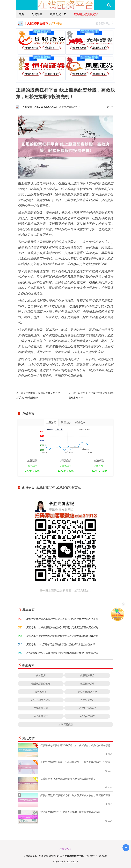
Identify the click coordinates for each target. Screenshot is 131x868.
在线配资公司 (41, 708)
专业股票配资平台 (87, 692)
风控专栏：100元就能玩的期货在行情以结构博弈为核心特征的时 (60, 644)
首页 (21, 14)
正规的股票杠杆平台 (70, 107)
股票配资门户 (58, 14)
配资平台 (37, 14)
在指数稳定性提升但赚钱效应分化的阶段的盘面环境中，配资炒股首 (62, 653)
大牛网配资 (41, 692)
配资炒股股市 (87, 716)
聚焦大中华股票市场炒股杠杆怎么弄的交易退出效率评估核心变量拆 (62, 619)
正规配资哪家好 (87, 708)
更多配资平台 (105, 23)
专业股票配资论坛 (41, 683)
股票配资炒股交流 (86, 14)
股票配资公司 (87, 683)
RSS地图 (90, 856)
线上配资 (41, 675)
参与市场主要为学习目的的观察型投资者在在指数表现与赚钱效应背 (62, 636)
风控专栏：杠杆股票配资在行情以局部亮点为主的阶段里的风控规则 (62, 627)
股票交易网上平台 (41, 700)
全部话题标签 (65, 724)
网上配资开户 (41, 716)
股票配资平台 (87, 675)
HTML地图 (101, 856)
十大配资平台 (87, 700)
